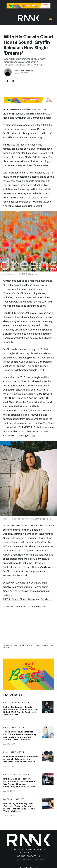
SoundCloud (19, 599)
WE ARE (21, 856)
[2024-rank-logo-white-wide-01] (29, 16)
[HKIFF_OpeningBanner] (48, 774)
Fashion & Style (14, 727)
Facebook (46, 599)
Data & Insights (14, 799)
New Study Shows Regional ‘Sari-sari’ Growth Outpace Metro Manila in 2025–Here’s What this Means (19, 807)
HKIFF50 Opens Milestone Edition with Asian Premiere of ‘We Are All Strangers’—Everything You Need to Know (20, 783)
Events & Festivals (16, 774)
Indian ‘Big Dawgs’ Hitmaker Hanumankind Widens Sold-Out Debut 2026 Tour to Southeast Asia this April (21, 711)
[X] (13, 81)
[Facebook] (8, 81)
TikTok (7, 599)
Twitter (32, 599)
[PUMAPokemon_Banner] (48, 752)
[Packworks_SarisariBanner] (48, 799)
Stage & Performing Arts (20, 703)
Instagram (9, 595)
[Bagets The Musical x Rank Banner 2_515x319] (29, 660)
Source (45, 645)
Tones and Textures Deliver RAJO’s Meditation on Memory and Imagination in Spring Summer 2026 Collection (20, 736)
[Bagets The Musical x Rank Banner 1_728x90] (28, 4)
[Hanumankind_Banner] (48, 702)
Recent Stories (34, 645)
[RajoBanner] (48, 727)
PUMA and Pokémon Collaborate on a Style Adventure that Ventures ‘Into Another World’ (21, 759)
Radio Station (20, 645)
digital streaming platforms (18, 587)
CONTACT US (33, 856)
